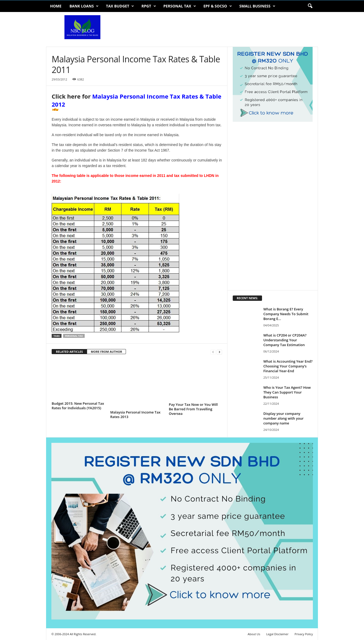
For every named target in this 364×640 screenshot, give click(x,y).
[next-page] (219, 352)
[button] (310, 6)
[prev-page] (213, 352)
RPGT (149, 6)
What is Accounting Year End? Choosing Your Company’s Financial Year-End (288, 366)
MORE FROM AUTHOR (106, 352)
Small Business (257, 6)
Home (56, 6)
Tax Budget (120, 6)
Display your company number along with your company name (283, 418)
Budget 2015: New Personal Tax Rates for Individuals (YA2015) (78, 406)
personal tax (74, 336)
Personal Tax (180, 6)
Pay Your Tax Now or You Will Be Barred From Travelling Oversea (193, 409)
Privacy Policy (304, 634)
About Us (254, 634)
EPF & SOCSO (218, 6)
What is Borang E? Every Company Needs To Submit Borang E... (286, 314)
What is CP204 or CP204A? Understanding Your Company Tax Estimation (285, 340)
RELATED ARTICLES (69, 352)
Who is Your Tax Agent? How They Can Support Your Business (287, 392)
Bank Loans (84, 6)
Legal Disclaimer (277, 634)
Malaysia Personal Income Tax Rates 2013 (135, 414)
